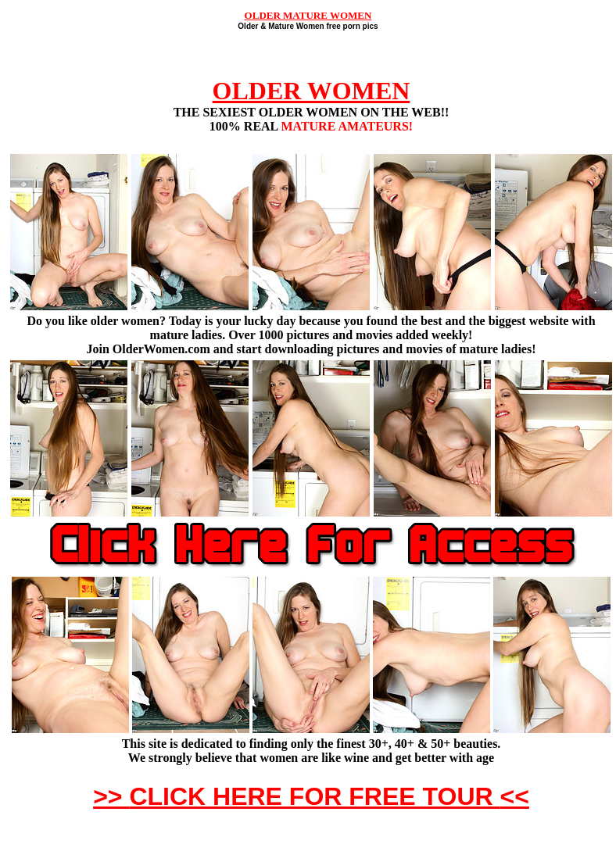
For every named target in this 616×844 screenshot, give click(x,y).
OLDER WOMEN (312, 91)
